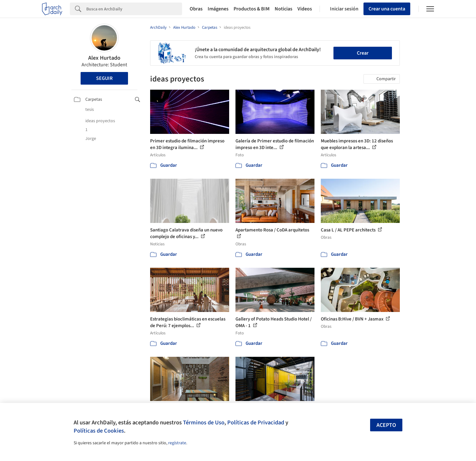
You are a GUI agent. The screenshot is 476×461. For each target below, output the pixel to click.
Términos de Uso (204, 422)
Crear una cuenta (387, 9)
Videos (305, 9)
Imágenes (218, 9)
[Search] (134, 9)
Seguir (104, 78)
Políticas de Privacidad (256, 422)
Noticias (284, 9)
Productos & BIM (252, 9)
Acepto (386, 425)
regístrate (177, 443)
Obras (196, 9)
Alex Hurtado (104, 58)
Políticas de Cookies (99, 431)
